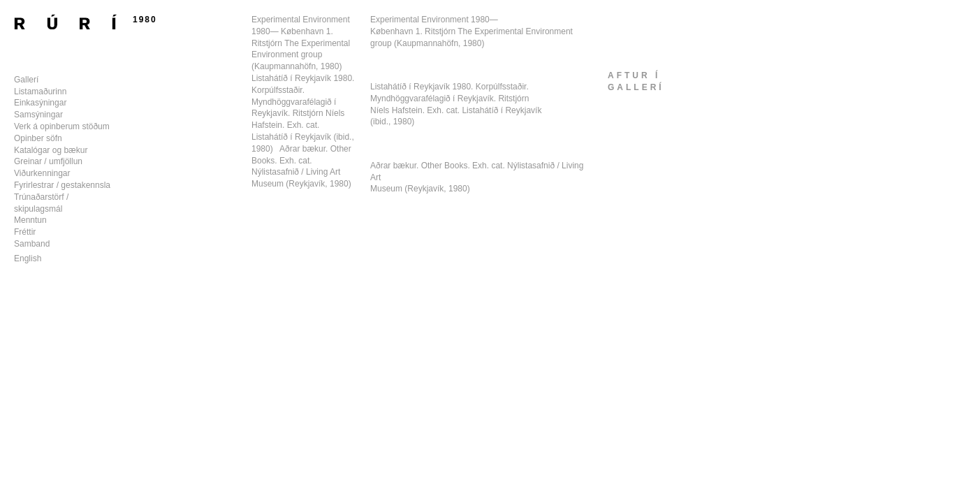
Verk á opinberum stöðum (62, 126)
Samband (32, 244)
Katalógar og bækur (51, 150)
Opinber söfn (38, 138)
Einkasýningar (40, 103)
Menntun (30, 220)
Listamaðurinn (40, 92)
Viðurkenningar (42, 173)
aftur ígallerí (636, 81)
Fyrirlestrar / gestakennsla (62, 185)
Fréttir (25, 232)
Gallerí (26, 80)
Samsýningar (38, 115)
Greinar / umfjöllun (48, 161)
